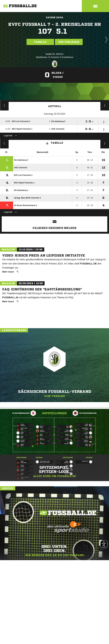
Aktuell (55, 106)
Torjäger (4, 105)
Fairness (4, 143)
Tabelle (40, 42)
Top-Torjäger (69, 42)
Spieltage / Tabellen (105, 105)
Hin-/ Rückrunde (105, 143)
